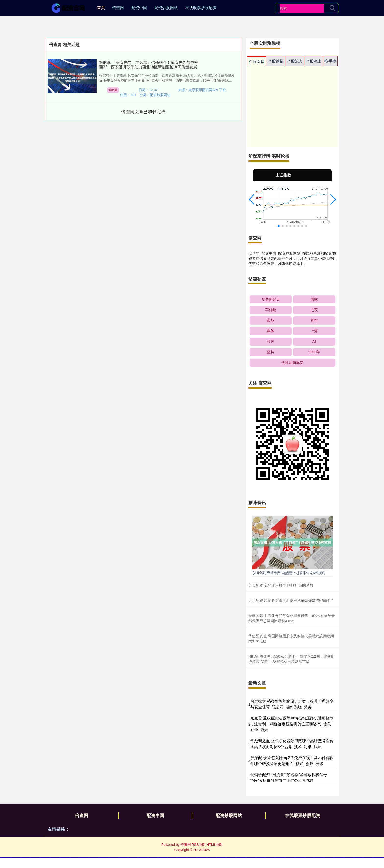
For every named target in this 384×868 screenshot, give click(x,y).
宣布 (314, 320)
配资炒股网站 (166, 8)
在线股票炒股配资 (201, 8)
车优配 (271, 310)
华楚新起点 (271, 299)
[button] (252, 200)
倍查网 (118, 8)
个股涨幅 (257, 62)
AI (314, 341)
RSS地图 (198, 845)
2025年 (314, 352)
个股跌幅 (276, 61)
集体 (271, 331)
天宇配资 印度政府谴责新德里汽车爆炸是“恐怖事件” (290, 600)
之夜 (314, 310)
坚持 (271, 352)
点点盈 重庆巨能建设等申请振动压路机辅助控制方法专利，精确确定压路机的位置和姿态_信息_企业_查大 (292, 724)
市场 (271, 320)
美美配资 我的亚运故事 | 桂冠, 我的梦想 (281, 585)
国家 (314, 299)
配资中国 (139, 8)
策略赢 (113, 90)
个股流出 (314, 61)
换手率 (330, 61)
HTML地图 (215, 845)
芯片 (271, 341)
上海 (314, 331)
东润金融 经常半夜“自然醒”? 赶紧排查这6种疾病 (289, 573)
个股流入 (295, 61)
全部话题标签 (292, 362)
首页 (101, 8)
